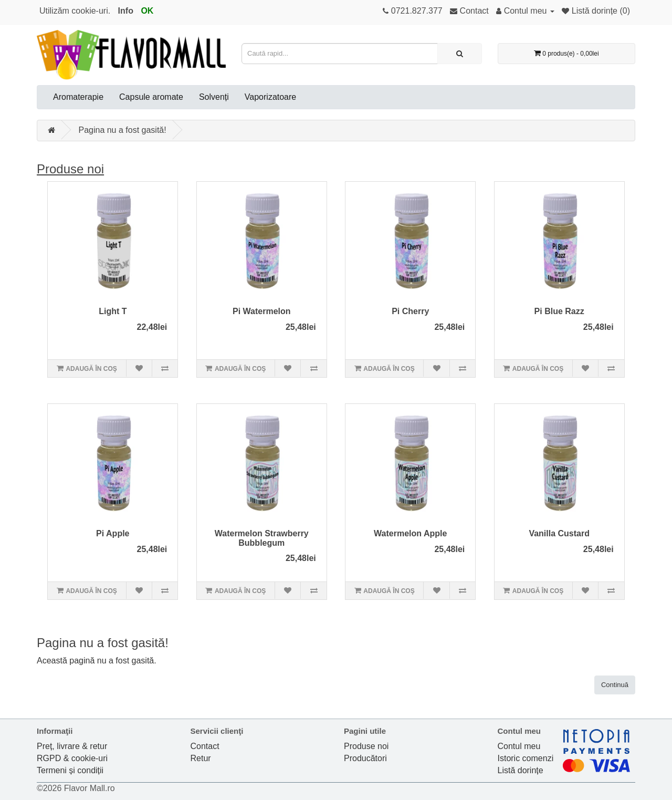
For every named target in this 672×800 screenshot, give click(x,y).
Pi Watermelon (262, 311)
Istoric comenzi (526, 758)
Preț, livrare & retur (72, 746)
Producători (365, 758)
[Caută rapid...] (460, 54)
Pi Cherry (410, 311)
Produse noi (70, 169)
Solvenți (214, 97)
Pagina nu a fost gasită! (122, 130)
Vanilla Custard (559, 533)
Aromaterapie (78, 97)
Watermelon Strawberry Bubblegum (262, 538)
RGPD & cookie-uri (72, 758)
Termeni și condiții (70, 770)
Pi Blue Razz (559, 311)
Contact (205, 746)
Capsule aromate (151, 97)
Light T (113, 311)
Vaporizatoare (270, 97)
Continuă (615, 685)
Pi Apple (113, 533)
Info (126, 11)
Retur (201, 758)
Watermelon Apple (410, 533)
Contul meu (519, 746)
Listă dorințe (521, 770)
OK (147, 11)
